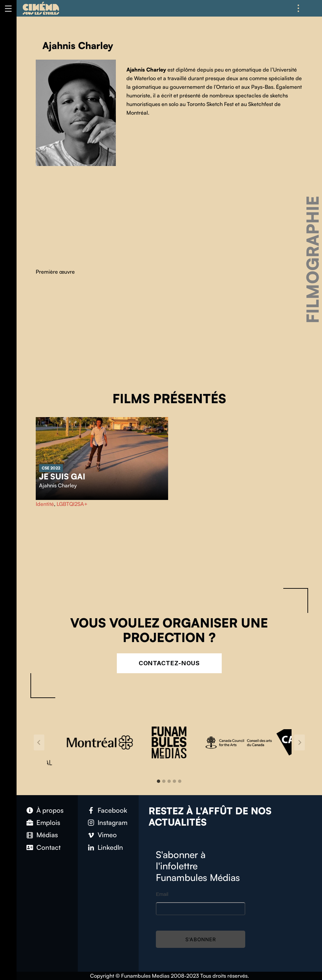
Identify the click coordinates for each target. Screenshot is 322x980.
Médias (47, 835)
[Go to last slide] (39, 742)
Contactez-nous (169, 663)
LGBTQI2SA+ (72, 504)
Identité (45, 504)
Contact (48, 847)
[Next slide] (299, 742)
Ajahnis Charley (58, 485)
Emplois (48, 822)
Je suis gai (62, 476)
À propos (50, 810)
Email (162, 894)
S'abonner (201, 939)
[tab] (159, 781)
